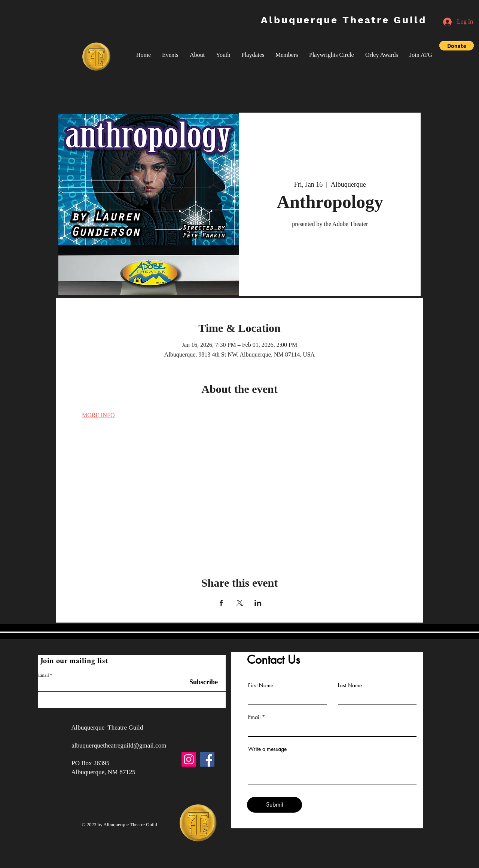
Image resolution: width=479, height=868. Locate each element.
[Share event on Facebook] (221, 603)
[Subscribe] (199, 682)
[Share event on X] (240, 603)
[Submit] (274, 805)
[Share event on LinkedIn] (258, 603)
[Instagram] (189, 759)
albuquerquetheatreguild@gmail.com (119, 745)
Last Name (350, 685)
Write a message (267, 749)
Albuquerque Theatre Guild (344, 20)
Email (44, 675)
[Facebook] (207, 759)
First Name (261, 685)
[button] (170, 55)
